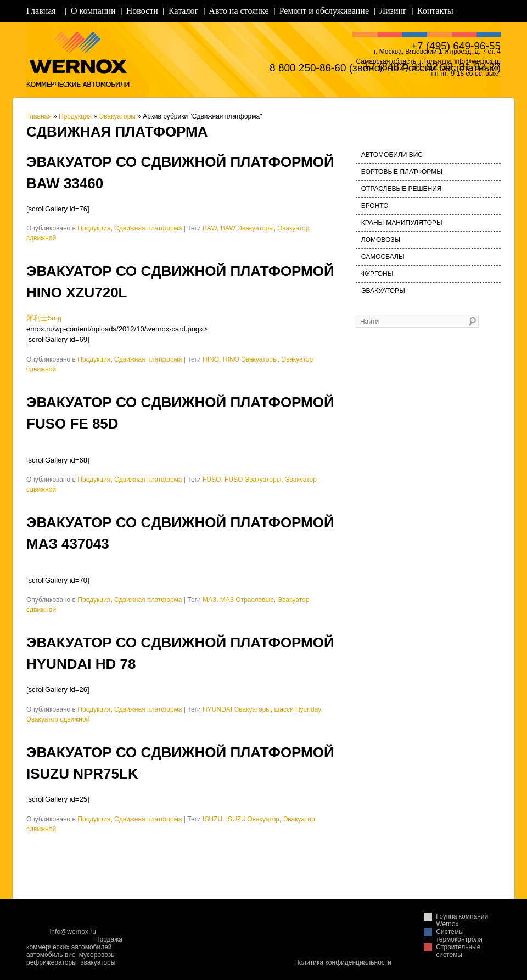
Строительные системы (458, 951)
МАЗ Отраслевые (247, 600)
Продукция (75, 116)
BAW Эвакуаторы (247, 228)
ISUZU (212, 819)
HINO (211, 359)
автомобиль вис (51, 955)
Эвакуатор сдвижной (58, 719)
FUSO (212, 480)
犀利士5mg (44, 318)
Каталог (183, 11)
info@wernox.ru (73, 932)
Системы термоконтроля (459, 936)
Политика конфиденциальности (343, 962)
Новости (142, 11)
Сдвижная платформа (148, 228)
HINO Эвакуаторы (250, 359)
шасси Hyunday (298, 709)
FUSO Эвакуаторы (253, 480)
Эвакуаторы (117, 116)
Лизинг (393, 11)
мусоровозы (97, 955)
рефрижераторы (52, 962)
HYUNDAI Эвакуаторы (237, 709)
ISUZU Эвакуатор (253, 819)
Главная (41, 11)
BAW (210, 228)
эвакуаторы (98, 962)
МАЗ (209, 600)
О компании (93, 11)
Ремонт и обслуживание (324, 11)
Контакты (435, 11)
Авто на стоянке (239, 11)
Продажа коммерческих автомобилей (74, 943)
